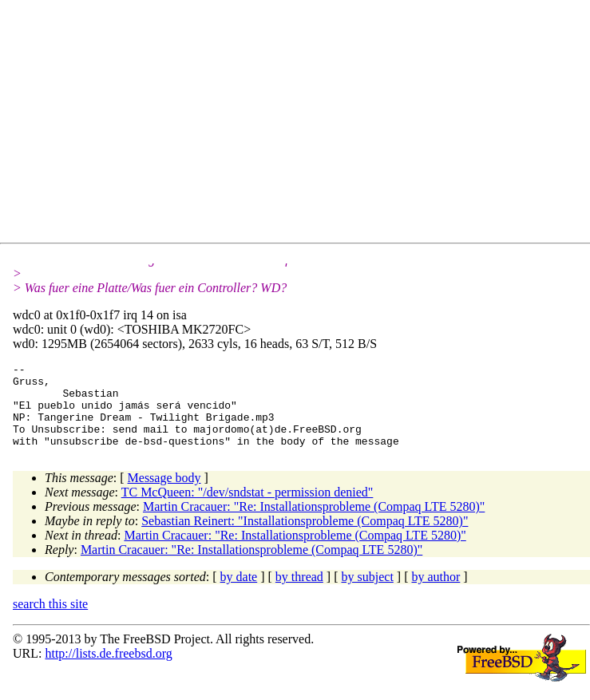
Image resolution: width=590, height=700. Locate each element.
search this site (50, 621)
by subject (368, 593)
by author (436, 593)
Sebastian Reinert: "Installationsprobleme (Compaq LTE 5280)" (305, 538)
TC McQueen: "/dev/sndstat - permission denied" (247, 509)
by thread (299, 593)
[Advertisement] (301, 125)
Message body (164, 494)
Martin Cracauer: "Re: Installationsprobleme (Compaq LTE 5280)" (314, 523)
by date (239, 593)
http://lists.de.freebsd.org (108, 670)
